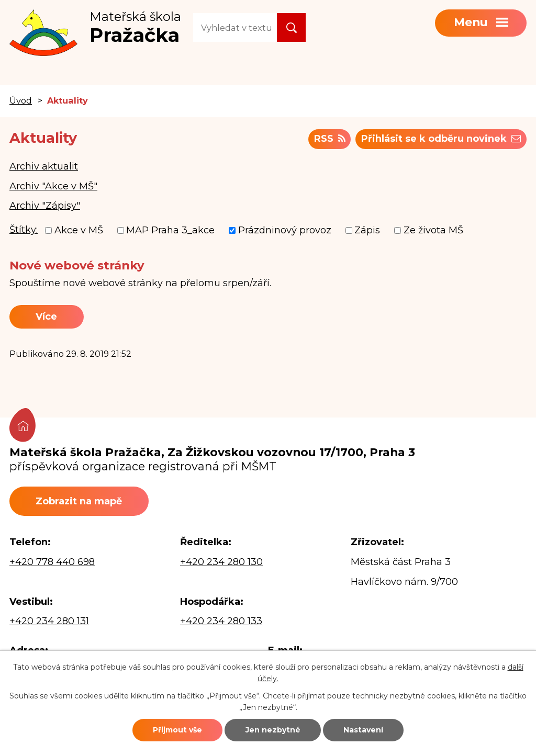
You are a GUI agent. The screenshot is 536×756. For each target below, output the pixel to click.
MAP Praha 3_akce (170, 230)
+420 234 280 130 (221, 562)
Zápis (367, 230)
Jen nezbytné (273, 730)
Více (46, 317)
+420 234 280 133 (221, 621)
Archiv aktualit (44, 166)
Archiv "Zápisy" (45, 206)
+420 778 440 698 (52, 562)
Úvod (21, 100)
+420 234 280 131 (49, 621)
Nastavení (363, 730)
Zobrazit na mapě (79, 501)
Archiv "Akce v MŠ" (53, 186)
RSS (330, 139)
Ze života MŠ (433, 230)
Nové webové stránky (77, 265)
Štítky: (24, 230)
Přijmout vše (177, 730)
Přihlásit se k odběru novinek (441, 139)
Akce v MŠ (79, 230)
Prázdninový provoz (285, 230)
